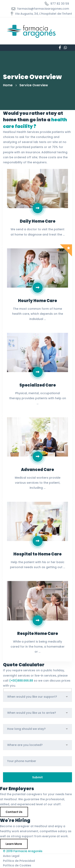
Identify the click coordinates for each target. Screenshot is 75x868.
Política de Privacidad (19, 861)
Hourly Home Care (37, 301)
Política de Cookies (17, 865)
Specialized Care (38, 385)
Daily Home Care (38, 221)
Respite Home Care (38, 634)
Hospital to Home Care (37, 554)
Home (8, 85)
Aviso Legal (11, 856)
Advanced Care (37, 470)
